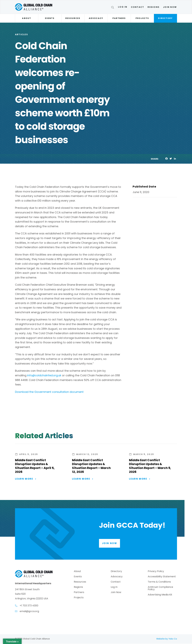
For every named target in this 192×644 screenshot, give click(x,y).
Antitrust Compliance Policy (160, 589)
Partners (119, 18)
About (26, 18)
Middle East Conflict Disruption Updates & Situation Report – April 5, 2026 (35, 466)
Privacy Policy (156, 572)
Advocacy (96, 18)
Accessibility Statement (162, 577)
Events (50, 18)
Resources (73, 18)
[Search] (113, 8)
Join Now (170, 7)
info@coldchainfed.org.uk (44, 375)
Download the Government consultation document (50, 392)
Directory (165, 18)
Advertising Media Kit (160, 595)
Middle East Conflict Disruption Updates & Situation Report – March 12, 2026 (91, 466)
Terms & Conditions (159, 582)
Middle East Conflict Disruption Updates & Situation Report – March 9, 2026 (150, 466)
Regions (154, 7)
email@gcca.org (29, 611)
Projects (142, 18)
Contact (138, 7)
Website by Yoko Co (167, 639)
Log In (123, 7)
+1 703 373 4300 (29, 606)
